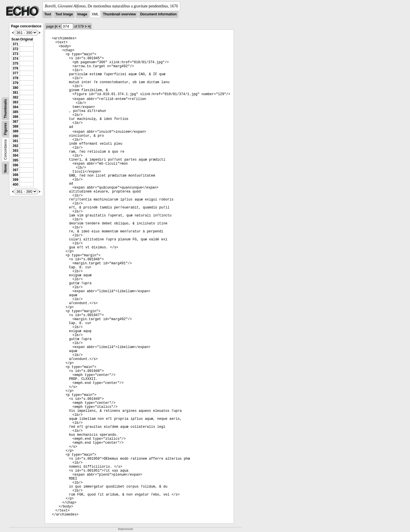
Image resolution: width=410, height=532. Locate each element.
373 (15, 54)
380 (15, 88)
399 (15, 180)
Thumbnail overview (119, 14)
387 (15, 122)
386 (15, 117)
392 (15, 146)
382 (15, 97)
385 (15, 112)
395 (15, 160)
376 (15, 68)
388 (15, 126)
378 (15, 78)
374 (15, 59)
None (5, 168)
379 (15, 83)
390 (15, 136)
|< (56, 26)
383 (15, 102)
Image (82, 14)
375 (15, 64)
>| (89, 26)
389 (15, 131)
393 (15, 151)
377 (15, 73)
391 (15, 141)
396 (15, 165)
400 (15, 185)
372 (15, 49)
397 (15, 170)
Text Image (64, 14)
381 (15, 93)
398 (15, 175)
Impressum (125, 529)
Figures (5, 129)
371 (15, 44)
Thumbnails (5, 109)
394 (15, 155)
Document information (158, 14)
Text (48, 14)
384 (15, 107)
